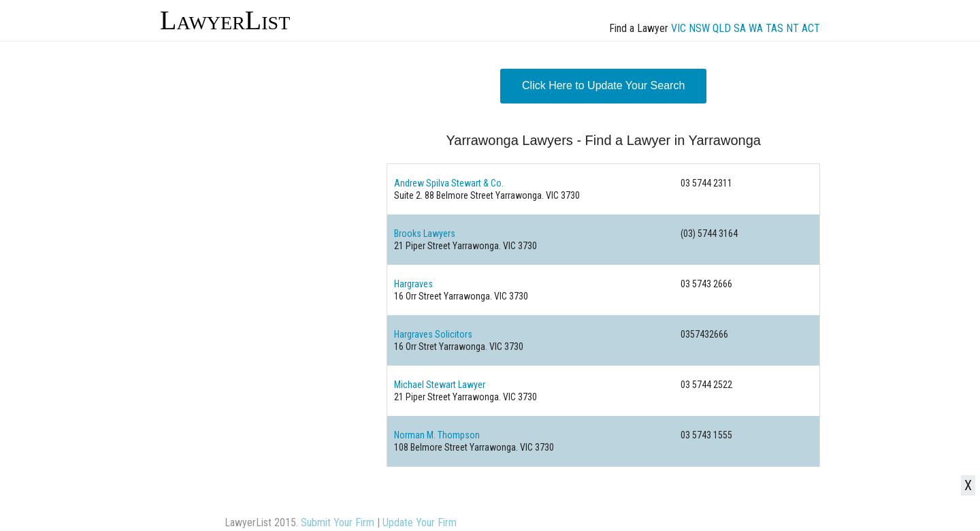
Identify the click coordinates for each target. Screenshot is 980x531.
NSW (699, 28)
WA (756, 28)
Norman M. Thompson (437, 435)
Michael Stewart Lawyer (440, 385)
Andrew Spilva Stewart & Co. (449, 183)
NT (793, 28)
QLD (722, 28)
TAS (774, 28)
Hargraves (413, 284)
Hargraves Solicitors (433, 334)
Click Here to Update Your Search (603, 85)
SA (740, 28)
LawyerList (225, 20)
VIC (679, 28)
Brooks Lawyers (425, 234)
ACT (811, 28)
